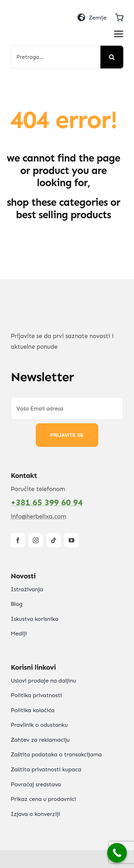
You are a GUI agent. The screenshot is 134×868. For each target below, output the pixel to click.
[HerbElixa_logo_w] (38, 18)
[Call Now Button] (117, 853)
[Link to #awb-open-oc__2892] (119, 34)
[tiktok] (54, 540)
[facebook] (18, 540)
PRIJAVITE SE (67, 435)
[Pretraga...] (56, 57)
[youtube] (71, 540)
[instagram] (36, 540)
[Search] (112, 57)
